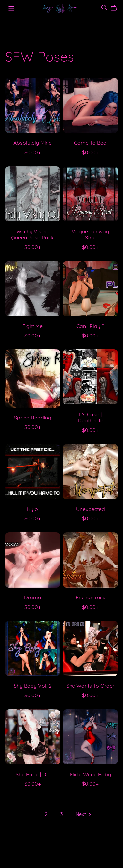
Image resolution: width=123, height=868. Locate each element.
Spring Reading (33, 418)
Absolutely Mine (32, 143)
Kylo (32, 510)
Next (84, 815)
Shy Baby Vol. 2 (33, 686)
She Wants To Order (90, 686)
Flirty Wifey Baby (90, 775)
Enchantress (91, 598)
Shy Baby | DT (33, 775)
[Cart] (116, 8)
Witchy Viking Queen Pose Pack (32, 235)
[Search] (104, 8)
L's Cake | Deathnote (91, 418)
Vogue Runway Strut (90, 235)
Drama (33, 598)
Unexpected (91, 510)
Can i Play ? (90, 327)
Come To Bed (90, 143)
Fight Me (32, 327)
